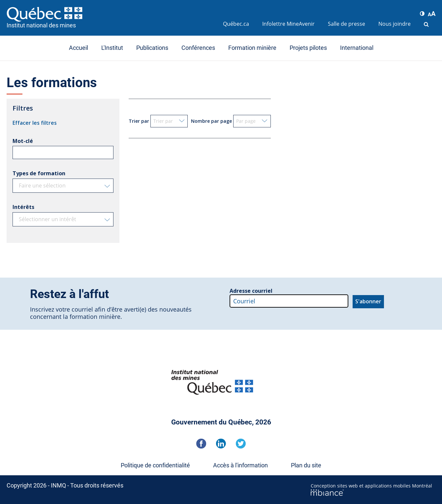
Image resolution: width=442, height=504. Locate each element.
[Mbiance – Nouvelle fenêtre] (373, 493)
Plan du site (306, 465)
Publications (152, 48)
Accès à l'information (240, 465)
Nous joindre (395, 24)
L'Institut (112, 48)
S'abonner (368, 301)
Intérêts (23, 207)
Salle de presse (347, 24)
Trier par (139, 121)
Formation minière (252, 48)
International (357, 48)
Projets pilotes (308, 48)
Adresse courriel (251, 291)
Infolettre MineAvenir (288, 24)
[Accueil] (111, 14)
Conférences (198, 48)
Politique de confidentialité (155, 465)
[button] (422, 14)
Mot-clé (23, 141)
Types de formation (39, 173)
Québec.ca (236, 24)
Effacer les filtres (35, 123)
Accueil (79, 48)
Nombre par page (211, 121)
